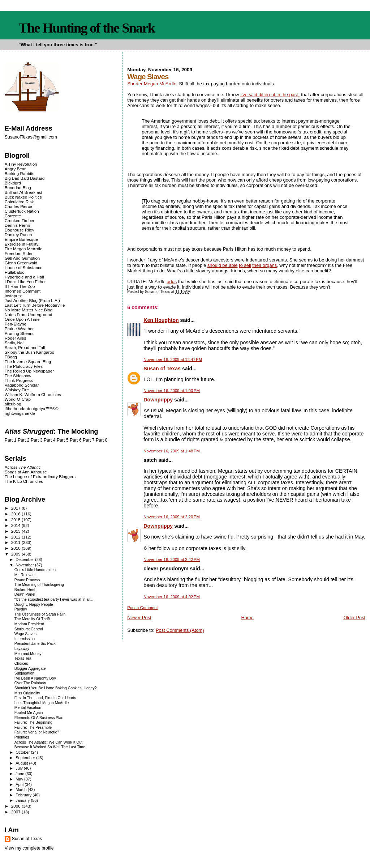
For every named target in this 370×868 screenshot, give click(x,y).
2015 (16, 520)
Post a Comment (142, 608)
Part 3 (37, 440)
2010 (16, 548)
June (20, 774)
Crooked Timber (20, 220)
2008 (16, 806)
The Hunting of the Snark (87, 28)
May (20, 779)
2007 (16, 812)
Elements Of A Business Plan (39, 718)
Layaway (22, 649)
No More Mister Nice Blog (29, 310)
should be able (223, 265)
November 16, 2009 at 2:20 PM (172, 517)
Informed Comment (23, 291)
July (20, 768)
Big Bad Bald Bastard (25, 178)
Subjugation (24, 673)
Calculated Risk (19, 202)
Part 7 (89, 440)
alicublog (13, 404)
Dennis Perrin (17, 225)
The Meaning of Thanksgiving (39, 585)
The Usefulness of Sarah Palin (40, 614)
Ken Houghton (161, 320)
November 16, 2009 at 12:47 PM (173, 359)
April (20, 784)
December (25, 559)
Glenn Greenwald (21, 263)
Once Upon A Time (22, 319)
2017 (16, 508)
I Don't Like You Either (25, 282)
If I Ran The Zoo (20, 286)
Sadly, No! (14, 343)
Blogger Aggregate (30, 669)
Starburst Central (29, 629)
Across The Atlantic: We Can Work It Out (49, 742)
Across (23, 467)
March (22, 790)
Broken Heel (25, 590)
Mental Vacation (28, 708)
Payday (21, 609)
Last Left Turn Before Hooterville (35, 305)
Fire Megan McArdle (24, 249)
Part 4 (50, 440)
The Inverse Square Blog (28, 361)
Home (247, 618)
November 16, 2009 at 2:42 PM (172, 559)
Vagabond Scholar (22, 385)
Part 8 (102, 440)
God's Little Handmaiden (35, 570)
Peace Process (27, 580)
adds (172, 282)
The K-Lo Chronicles (24, 481)
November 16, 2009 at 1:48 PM (172, 451)
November (25, 565)
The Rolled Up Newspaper (29, 371)
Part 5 (63, 440)
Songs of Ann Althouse (26, 472)
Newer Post (139, 618)
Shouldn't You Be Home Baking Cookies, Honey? (56, 688)
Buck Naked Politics (23, 197)
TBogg (11, 357)
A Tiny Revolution (21, 164)
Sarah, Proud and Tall (25, 347)
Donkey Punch (18, 235)
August (22, 763)
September (26, 758)
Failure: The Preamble (33, 727)
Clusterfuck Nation (22, 211)
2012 (16, 537)
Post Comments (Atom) (180, 630)
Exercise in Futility (22, 244)
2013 (16, 531)
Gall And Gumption (22, 258)
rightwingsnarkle (20, 413)
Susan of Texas (162, 369)
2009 (16, 554)
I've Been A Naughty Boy (35, 678)
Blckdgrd (13, 183)
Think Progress (19, 380)
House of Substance (24, 267)
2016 (16, 514)
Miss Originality (27, 693)
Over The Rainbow (30, 683)
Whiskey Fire (17, 390)
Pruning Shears (19, 333)
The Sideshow (18, 376)
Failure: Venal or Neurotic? (37, 732)
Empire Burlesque (21, 239)
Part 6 (76, 440)
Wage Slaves (25, 634)
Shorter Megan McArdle (152, 84)
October (23, 752)
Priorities (22, 737)
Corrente (13, 216)
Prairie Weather (19, 329)
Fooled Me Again (29, 713)
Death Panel (25, 594)
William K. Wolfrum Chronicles (33, 394)
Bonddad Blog (18, 188)
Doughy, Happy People (34, 605)
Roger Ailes (15, 338)
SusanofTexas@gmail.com (31, 137)
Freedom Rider (19, 253)
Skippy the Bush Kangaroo (29, 352)
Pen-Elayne (16, 324)
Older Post (354, 618)
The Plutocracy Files (24, 366)
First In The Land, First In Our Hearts (45, 698)
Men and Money (28, 654)
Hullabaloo (15, 272)
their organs (264, 265)
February (24, 795)
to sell (245, 265)
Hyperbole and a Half (24, 277)
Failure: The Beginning (33, 722)
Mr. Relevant (25, 575)
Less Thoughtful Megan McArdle (42, 703)
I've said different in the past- (270, 95)
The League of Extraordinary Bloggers (40, 476)
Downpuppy (158, 400)
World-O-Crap (18, 399)
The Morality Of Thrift (32, 619)
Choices (21, 663)
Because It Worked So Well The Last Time (50, 747)
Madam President (29, 624)
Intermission (25, 639)
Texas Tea (23, 658)
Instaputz (13, 296)
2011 (16, 542)
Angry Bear (15, 169)
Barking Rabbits (20, 173)
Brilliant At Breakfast (23, 192)
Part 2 (24, 440)
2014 (16, 525)
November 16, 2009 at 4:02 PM (172, 597)
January (23, 800)
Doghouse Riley (20, 230)
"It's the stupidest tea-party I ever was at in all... (54, 599)
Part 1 (11, 440)
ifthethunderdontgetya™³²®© (32, 409)
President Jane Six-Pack (35, 644)
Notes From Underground (29, 314)
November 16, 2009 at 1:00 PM (172, 391)
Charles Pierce (18, 206)
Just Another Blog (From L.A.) (32, 300)
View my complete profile (29, 848)
